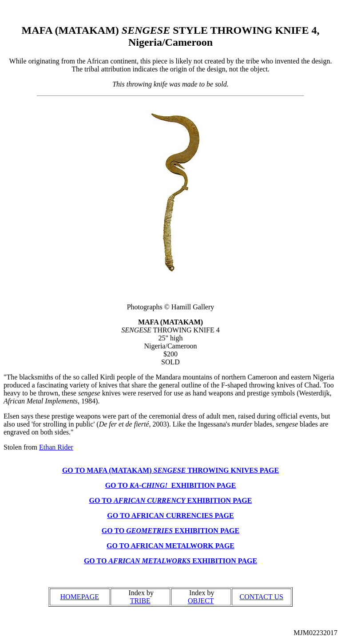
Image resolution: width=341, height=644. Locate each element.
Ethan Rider (56, 447)
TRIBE (140, 601)
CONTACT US (262, 597)
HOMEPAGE (80, 597)
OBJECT (201, 601)
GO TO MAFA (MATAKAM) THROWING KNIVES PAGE (170, 470)
